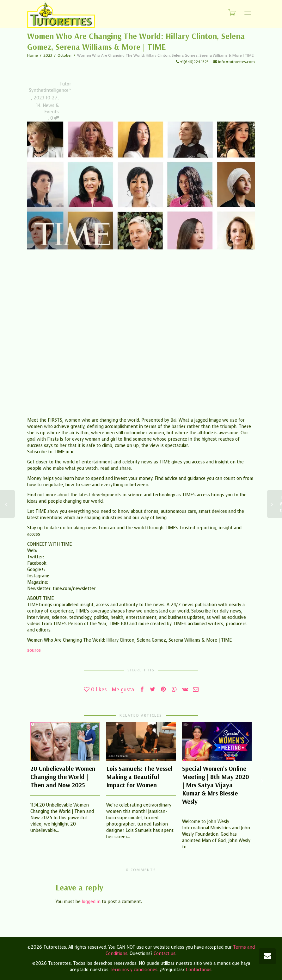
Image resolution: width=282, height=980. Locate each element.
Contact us (165, 954)
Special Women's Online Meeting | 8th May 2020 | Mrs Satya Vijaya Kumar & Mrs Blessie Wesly (216, 785)
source (34, 650)
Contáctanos (199, 970)
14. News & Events (48, 109)
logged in (91, 902)
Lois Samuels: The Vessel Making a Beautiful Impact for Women (139, 777)
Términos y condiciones (134, 970)
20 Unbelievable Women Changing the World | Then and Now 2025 (63, 777)
